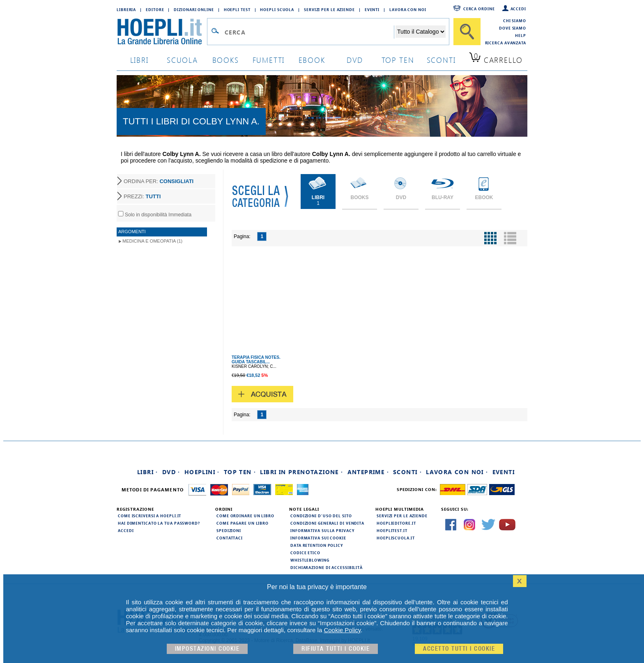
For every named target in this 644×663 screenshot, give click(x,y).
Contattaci (230, 538)
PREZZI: (142, 196)
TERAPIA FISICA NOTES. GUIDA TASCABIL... (256, 360)
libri (139, 60)
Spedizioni (229, 530)
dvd (355, 60)
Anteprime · (368, 472)
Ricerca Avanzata (506, 43)
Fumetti (269, 60)
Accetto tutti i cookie (459, 649)
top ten (398, 60)
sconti (441, 60)
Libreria (126, 9)
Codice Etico (305, 553)
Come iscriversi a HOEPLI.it (149, 516)
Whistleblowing (310, 560)
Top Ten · (240, 472)
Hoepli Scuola (277, 9)
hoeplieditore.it (396, 523)
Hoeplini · (202, 472)
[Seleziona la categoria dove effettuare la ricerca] (421, 32)
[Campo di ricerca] (309, 32)
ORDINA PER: (159, 181)
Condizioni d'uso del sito (321, 516)
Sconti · (407, 472)
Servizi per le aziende (329, 9)
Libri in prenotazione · (301, 472)
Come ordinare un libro (245, 516)
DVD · (171, 472)
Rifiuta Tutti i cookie (336, 649)
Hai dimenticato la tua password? (159, 523)
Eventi (372, 9)
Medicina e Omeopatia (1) (152, 241)
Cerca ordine (479, 9)
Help (521, 35)
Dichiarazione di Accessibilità (327, 567)
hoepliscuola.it (396, 538)
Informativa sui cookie (318, 538)
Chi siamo (515, 21)
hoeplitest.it (392, 530)
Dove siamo (513, 28)
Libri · (148, 472)
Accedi (518, 9)
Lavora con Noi (408, 9)
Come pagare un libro (243, 523)
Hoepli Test (237, 9)
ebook (312, 60)
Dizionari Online (194, 9)
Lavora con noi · (457, 472)
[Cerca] (467, 32)
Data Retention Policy (317, 545)
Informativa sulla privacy (322, 530)
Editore (155, 9)
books (226, 60)
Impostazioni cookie (207, 649)
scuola (182, 60)
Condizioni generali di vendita (327, 523)
